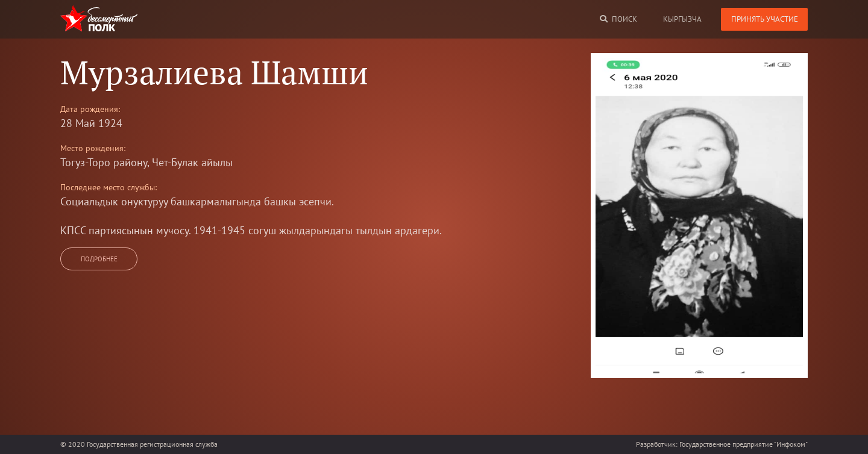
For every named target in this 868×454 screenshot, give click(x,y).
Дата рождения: (90, 109)
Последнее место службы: (108, 187)
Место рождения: (93, 148)
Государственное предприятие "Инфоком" (744, 444)
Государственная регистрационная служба (152, 444)
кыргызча (682, 19)
